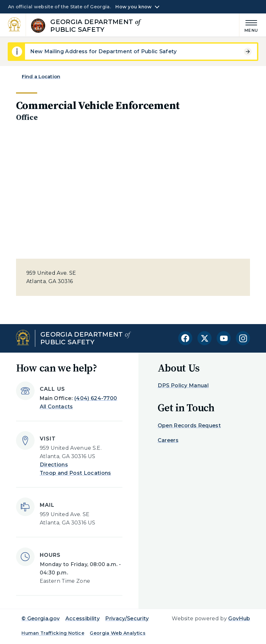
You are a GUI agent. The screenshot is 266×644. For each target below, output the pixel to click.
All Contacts (56, 407)
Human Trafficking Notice (53, 633)
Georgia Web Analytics (118, 633)
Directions (54, 465)
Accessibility (83, 619)
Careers (168, 440)
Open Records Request (189, 426)
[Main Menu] (249, 25)
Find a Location (41, 76)
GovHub (239, 619)
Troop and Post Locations (75, 473)
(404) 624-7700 (96, 398)
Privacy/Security (127, 619)
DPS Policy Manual (183, 385)
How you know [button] (133, 7)
